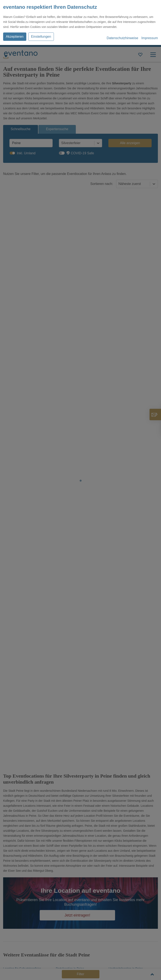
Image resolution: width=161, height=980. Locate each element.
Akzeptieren (15, 37)
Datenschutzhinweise (122, 38)
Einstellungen (41, 37)
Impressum (150, 38)
